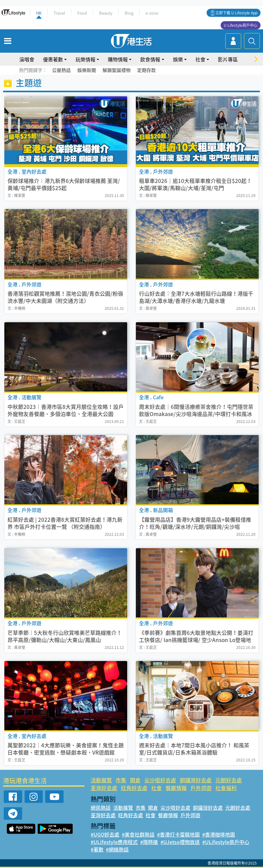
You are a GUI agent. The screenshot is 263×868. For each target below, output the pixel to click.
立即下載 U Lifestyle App (236, 13)
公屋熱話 (61, 70)
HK (39, 13)
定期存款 (146, 70)
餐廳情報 (176, 788)
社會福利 (226, 788)
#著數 (97, 849)
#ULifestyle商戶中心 (226, 842)
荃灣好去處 (104, 788)
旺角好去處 (134, 788)
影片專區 (228, 59)
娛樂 (178, 59)
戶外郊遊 (201, 788)
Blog (129, 13)
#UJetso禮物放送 (180, 842)
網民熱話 (101, 808)
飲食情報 (150, 59)
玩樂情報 (85, 59)
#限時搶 (149, 842)
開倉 (135, 780)
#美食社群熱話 (138, 834)
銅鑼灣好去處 (196, 780)
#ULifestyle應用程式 (114, 842)
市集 (121, 780)
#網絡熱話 (117, 849)
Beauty (106, 13)
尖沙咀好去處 (160, 780)
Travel (59, 13)
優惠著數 (53, 59)
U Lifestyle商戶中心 (241, 25)
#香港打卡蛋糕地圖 (178, 834)
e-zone (152, 13)
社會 (200, 59)
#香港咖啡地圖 (219, 834)
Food (82, 13)
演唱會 (27, 59)
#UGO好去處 (105, 834)
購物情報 (118, 59)
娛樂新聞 (87, 70)
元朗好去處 (229, 780)
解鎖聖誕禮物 (117, 70)
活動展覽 (101, 780)
